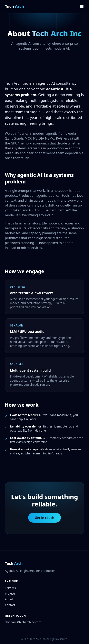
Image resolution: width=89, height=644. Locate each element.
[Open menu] (82, 7)
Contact (10, 605)
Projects (10, 593)
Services (10, 588)
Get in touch (44, 518)
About (9, 599)
